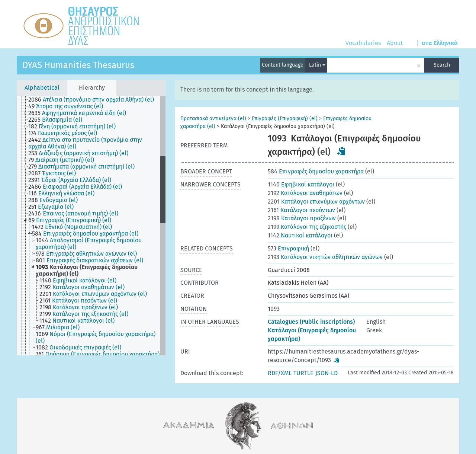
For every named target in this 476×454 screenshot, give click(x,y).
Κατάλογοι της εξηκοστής (307, 227)
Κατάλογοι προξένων (302, 218)
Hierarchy (92, 88)
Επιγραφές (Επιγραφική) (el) (285, 119)
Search (442, 65)
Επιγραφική (288, 248)
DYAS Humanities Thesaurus (78, 65)
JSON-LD (327, 373)
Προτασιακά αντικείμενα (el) (213, 119)
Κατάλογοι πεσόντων (301, 210)
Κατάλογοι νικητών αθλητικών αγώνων (325, 257)
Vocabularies (363, 43)
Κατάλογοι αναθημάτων (305, 193)
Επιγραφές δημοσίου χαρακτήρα (316, 171)
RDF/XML (280, 373)
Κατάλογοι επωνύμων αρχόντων (316, 202)
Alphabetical (42, 88)
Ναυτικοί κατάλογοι (300, 235)
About (395, 43)
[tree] (91, 226)
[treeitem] (94, 100)
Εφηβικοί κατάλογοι (301, 184)
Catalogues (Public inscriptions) (311, 322)
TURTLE (303, 373)
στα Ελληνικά (440, 43)
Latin (317, 65)
